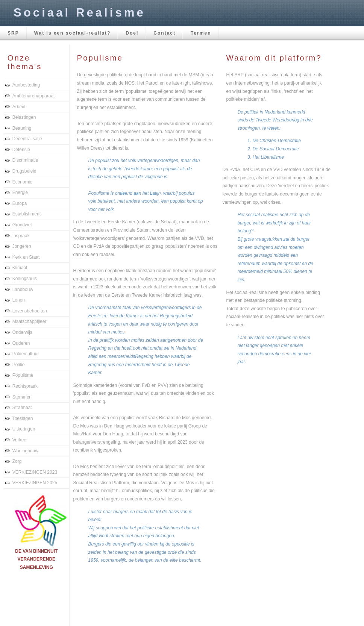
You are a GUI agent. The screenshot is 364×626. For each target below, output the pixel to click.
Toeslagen (23, 418)
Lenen (19, 300)
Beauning (22, 128)
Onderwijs (22, 332)
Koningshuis (25, 279)
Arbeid (19, 107)
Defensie (21, 150)
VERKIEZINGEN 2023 (35, 472)
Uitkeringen (24, 429)
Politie (19, 365)
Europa (20, 203)
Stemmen (22, 397)
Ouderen (21, 343)
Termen (201, 33)
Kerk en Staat (26, 257)
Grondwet (22, 225)
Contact (165, 33)
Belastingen (24, 117)
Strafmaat (22, 408)
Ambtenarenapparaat (34, 96)
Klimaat (20, 268)
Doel (132, 33)
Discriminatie (25, 160)
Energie (20, 192)
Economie (22, 182)
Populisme (23, 375)
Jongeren (22, 246)
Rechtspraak (25, 386)
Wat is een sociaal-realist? (73, 33)
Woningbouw (25, 451)
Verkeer (20, 440)
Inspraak (21, 236)
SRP (13, 33)
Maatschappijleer (30, 321)
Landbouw (23, 290)
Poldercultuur (26, 354)
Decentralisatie (27, 139)
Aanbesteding (26, 85)
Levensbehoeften (30, 311)
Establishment (27, 214)
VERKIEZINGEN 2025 (35, 483)
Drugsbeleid (24, 171)
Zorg (17, 461)
